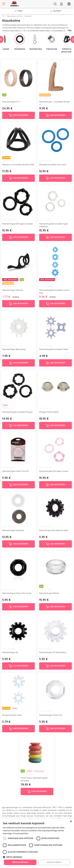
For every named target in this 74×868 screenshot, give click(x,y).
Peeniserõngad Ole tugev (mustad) (17, 224)
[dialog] (37, 843)
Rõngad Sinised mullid (12, 715)
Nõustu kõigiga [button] (20, 862)
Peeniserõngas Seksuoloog (14, 349)
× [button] (71, 822)
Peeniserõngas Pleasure (13, 290)
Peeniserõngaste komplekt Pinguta (17, 412)
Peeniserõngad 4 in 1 (11, 102)
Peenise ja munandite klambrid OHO (18, 164)
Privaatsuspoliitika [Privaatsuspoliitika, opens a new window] (21, 833)
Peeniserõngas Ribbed (49, 593)
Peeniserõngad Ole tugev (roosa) (54, 471)
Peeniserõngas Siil (10, 652)
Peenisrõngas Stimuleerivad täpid (54, 530)
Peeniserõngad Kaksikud (13, 530)
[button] (37, 857)
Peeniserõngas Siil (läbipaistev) (53, 652)
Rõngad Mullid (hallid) (49, 412)
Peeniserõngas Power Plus (51, 715)
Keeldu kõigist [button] (54, 862)
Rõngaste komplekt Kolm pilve (53, 164)
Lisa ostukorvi (19, 115)
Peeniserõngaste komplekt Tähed (54, 349)
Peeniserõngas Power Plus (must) (17, 593)
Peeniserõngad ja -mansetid (15, 16)
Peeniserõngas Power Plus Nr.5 (16, 471)
